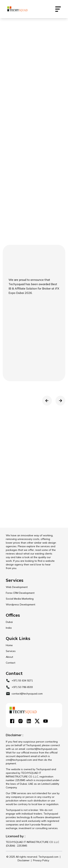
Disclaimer (24, 860)
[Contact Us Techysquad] (58, 9)
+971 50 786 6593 (22, 687)
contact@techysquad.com (27, 694)
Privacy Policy (41, 860)
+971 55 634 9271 (22, 681)
